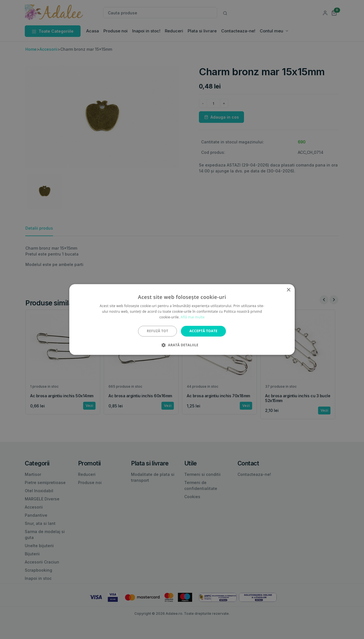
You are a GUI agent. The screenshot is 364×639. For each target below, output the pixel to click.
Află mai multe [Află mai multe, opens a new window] (193, 317)
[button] (182, 345)
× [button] (288, 290)
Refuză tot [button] (157, 331)
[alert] (182, 319)
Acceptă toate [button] (203, 331)
